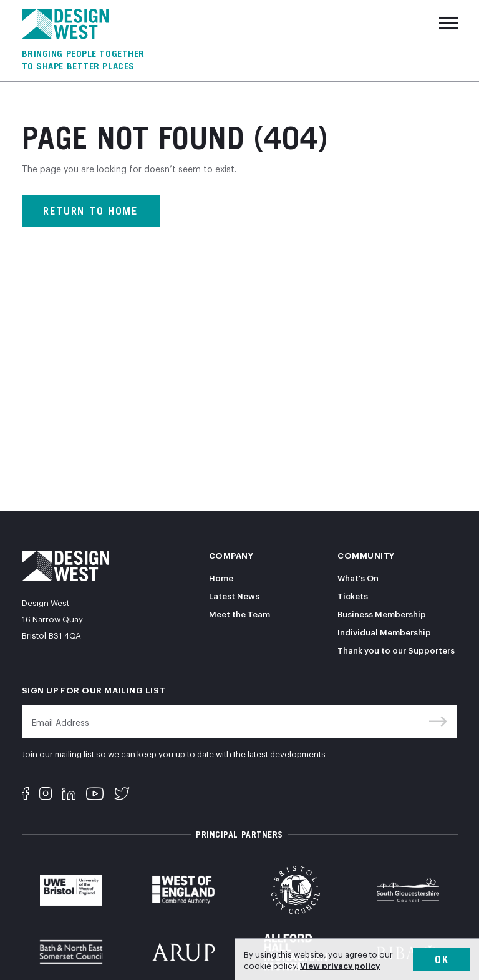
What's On (358, 577)
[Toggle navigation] (448, 23)
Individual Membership (384, 632)
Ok (442, 959)
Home (221, 577)
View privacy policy (340, 965)
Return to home (91, 211)
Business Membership (382, 614)
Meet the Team (239, 614)
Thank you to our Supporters (396, 650)
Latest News (234, 595)
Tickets (353, 595)
